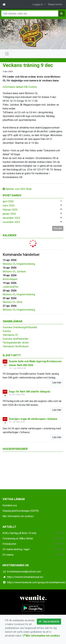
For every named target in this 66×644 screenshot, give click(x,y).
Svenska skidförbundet (15, 339)
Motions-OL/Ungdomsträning (19, 264)
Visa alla (58, 228)
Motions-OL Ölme (13, 302)
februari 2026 (10, 210)
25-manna (8, 555)
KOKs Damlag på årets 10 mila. (20, 533)
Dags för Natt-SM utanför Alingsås (30, 392)
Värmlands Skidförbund (16, 346)
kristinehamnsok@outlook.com (24, 572)
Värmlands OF (10, 335)
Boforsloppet (10, 279)
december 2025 (11, 218)
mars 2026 (9, 206)
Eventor (7, 331)
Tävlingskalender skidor (16, 343)
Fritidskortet (9, 544)
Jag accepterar (49, 621)
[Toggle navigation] (7, 54)
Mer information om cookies (18, 516)
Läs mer (57, 383)
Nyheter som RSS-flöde (17, 189)
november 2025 (11, 222)
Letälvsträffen (10, 287)
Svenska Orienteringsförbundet (20, 327)
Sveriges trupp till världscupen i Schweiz (33, 419)
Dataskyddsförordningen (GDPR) (21, 511)
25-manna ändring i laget (16, 549)
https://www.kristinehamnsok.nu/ (25, 577)
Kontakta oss (10, 505)
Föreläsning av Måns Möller (18, 538)
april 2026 (8, 201)
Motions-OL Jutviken (14, 272)
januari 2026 (9, 214)
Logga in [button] (38, 4)
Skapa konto (55, 4)
